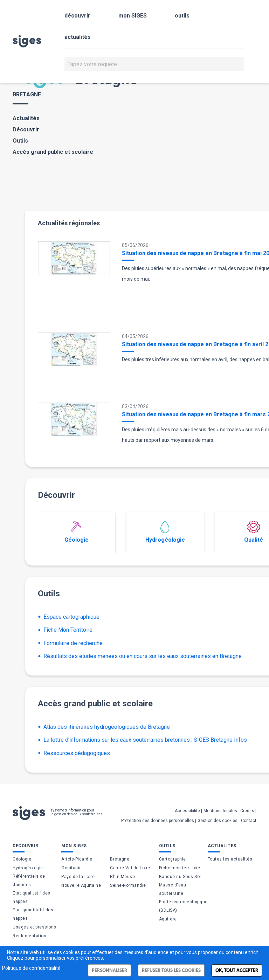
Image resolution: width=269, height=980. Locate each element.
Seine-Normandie (128, 885)
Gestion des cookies (218, 821)
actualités (78, 37)
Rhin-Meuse (122, 877)
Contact (249, 821)
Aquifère (168, 919)
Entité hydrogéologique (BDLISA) (183, 906)
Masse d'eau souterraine (173, 889)
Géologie (77, 532)
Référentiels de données (29, 880)
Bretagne (120, 859)
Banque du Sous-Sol (180, 877)
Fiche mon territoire (180, 868)
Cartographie (173, 859)
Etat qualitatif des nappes (32, 897)
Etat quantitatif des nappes (33, 914)
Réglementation (29, 936)
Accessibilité (187, 811)
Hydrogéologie (165, 532)
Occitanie (72, 868)
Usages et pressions (35, 927)
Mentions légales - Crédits (229, 811)
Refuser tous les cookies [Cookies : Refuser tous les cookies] (171, 970)
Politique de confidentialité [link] (31, 968)
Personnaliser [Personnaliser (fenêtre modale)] (109, 970)
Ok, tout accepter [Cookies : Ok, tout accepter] (237, 970)
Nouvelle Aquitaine (81, 885)
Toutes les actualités (230, 859)
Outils (20, 141)
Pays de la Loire (78, 877)
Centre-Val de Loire (130, 868)
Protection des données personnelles (158, 821)
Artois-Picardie (77, 859)
